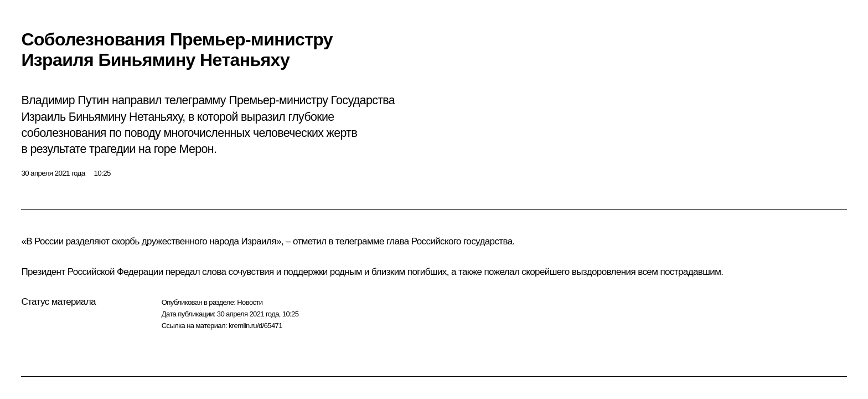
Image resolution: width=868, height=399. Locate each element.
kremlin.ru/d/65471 (255, 326)
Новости (250, 302)
